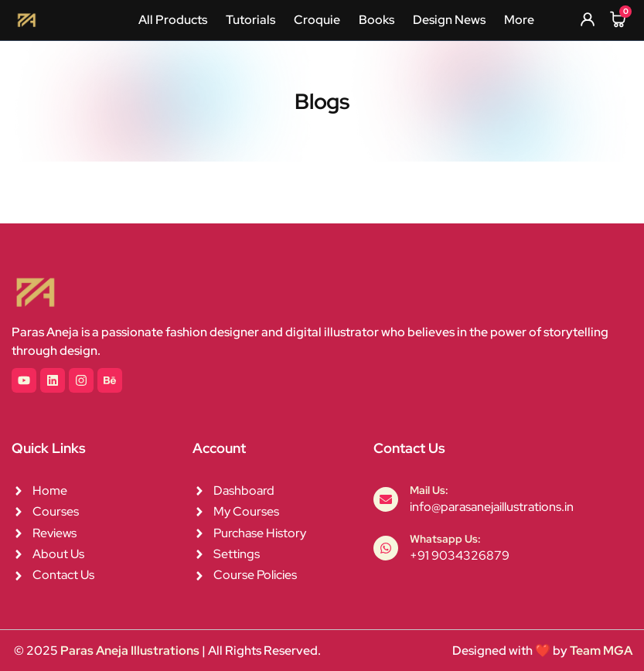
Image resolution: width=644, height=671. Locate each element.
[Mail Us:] (386, 499)
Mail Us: (429, 490)
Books (377, 20)
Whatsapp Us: (445, 539)
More (519, 20)
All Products (173, 20)
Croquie (317, 20)
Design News (449, 20)
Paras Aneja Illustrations (130, 651)
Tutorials (250, 20)
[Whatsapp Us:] (386, 548)
